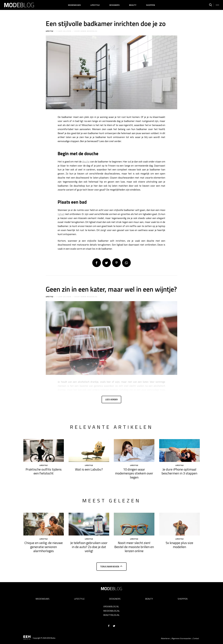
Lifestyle (95, 5)
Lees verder (111, 400)
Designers (114, 5)
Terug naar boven (110, 568)
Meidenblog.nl (111, 611)
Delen (97, 263)
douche (86, 162)
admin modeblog (89, 31)
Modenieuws (74, 5)
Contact (196, 639)
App (126, 263)
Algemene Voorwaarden (181, 639)
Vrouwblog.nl (111, 606)
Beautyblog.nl (111, 615)
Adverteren (165, 639)
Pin (116, 263)
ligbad (61, 214)
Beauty (133, 5)
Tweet (107, 263)
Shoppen (150, 5)
